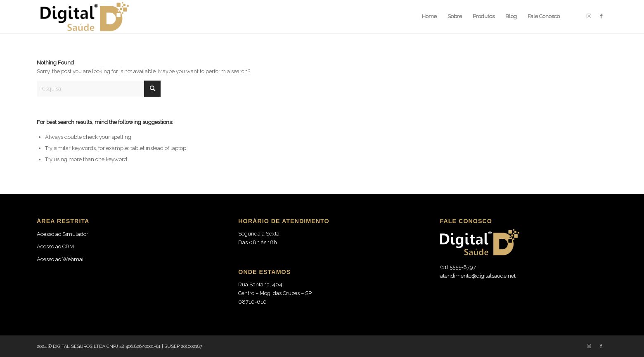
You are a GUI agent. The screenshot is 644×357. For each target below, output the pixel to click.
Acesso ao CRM (55, 246)
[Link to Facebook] (601, 16)
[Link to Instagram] (589, 16)
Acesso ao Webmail (61, 259)
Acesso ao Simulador (63, 234)
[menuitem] (429, 17)
